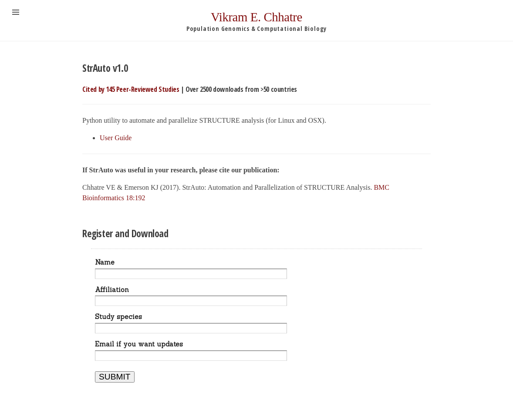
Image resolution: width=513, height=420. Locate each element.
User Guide (116, 138)
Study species (118, 317)
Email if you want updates (139, 344)
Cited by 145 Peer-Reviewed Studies (131, 89)
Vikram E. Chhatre (256, 17)
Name (105, 262)
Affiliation (112, 290)
